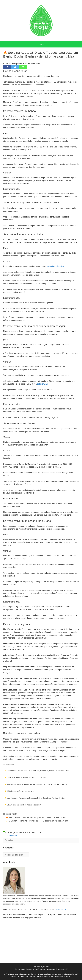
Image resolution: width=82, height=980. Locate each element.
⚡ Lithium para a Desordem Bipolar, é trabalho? (23, 805)
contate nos (62, 967)
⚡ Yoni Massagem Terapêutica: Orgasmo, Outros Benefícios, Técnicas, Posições (35, 798)
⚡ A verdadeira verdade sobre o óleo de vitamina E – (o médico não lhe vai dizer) (35, 784)
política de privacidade (48, 967)
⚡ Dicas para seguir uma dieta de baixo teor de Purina (25, 778)
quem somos (61, 909)
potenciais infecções (55, 266)
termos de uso (33, 967)
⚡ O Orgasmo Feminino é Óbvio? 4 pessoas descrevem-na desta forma (37, 821)
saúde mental (12, 814)
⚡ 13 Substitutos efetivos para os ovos (19, 791)
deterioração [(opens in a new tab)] (42, 384)
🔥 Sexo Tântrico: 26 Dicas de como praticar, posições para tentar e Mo (36, 817)
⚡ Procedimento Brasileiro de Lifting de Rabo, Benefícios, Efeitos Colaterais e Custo (37, 771)
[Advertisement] (41, 943)
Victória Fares (12, 835)
